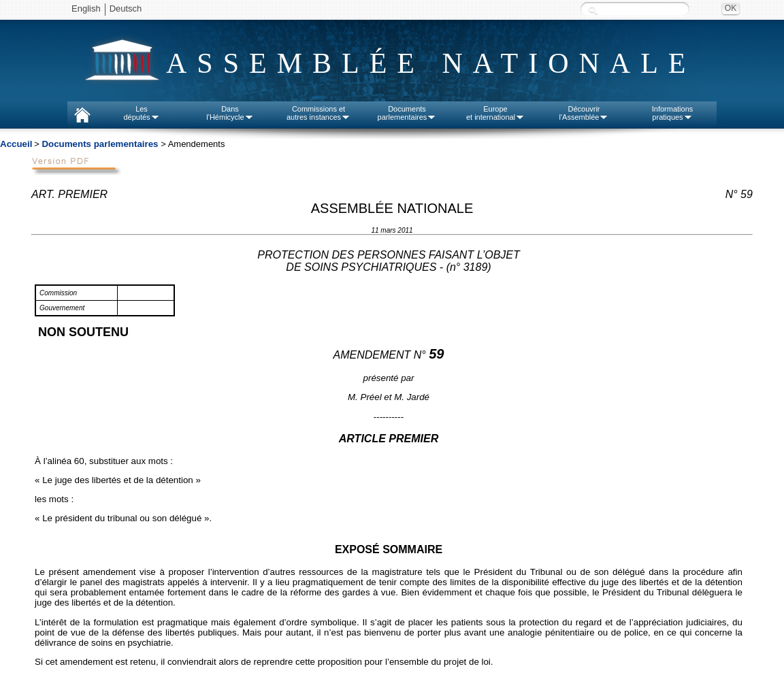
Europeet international (495, 113)
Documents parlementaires (100, 144)
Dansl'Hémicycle (230, 113)
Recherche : (593, 10)
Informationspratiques (673, 113)
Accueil (16, 144)
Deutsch (126, 9)
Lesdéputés (141, 113)
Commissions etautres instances (318, 113)
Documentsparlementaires (407, 113)
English (86, 9)
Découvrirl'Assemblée (584, 113)
